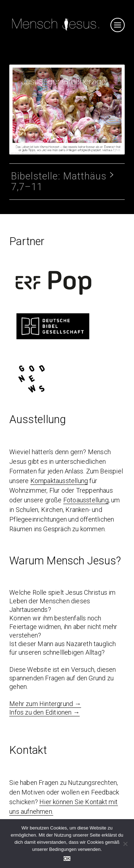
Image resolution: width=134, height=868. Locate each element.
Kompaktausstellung (59, 481)
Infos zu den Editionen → (44, 712)
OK (67, 859)
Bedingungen (63, 849)
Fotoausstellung (86, 500)
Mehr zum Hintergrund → (45, 704)
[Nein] (125, 844)
